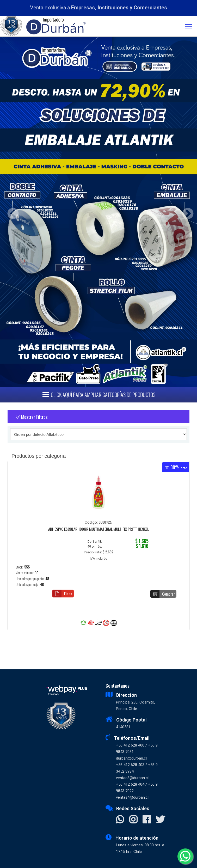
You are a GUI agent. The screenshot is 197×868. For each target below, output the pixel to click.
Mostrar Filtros (31, 417)
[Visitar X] (160, 820)
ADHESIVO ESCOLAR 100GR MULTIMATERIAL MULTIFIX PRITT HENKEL (98, 529)
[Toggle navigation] (191, 27)
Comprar (163, 594)
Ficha (62, 594)
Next (186, 212)
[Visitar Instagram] (133, 820)
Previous (11, 212)
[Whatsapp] (185, 856)
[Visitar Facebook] (147, 820)
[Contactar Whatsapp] (120, 820)
